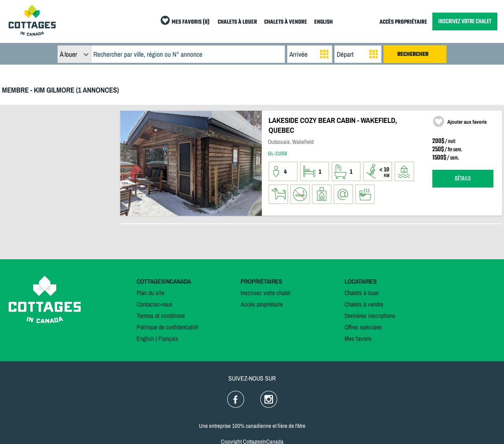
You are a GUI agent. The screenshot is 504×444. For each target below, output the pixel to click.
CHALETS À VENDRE (286, 22)
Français (168, 338)
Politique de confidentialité (167, 327)
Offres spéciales (363, 327)
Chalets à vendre (364, 304)
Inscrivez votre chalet (265, 293)
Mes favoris (358, 338)
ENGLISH (323, 22)
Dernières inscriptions (370, 316)
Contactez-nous (155, 304)
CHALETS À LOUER (237, 22)
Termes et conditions (161, 316)
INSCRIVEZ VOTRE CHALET (465, 21)
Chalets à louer (362, 293)
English (145, 338)
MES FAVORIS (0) (191, 22)
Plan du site (150, 293)
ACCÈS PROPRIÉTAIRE (403, 22)
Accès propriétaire (262, 304)
